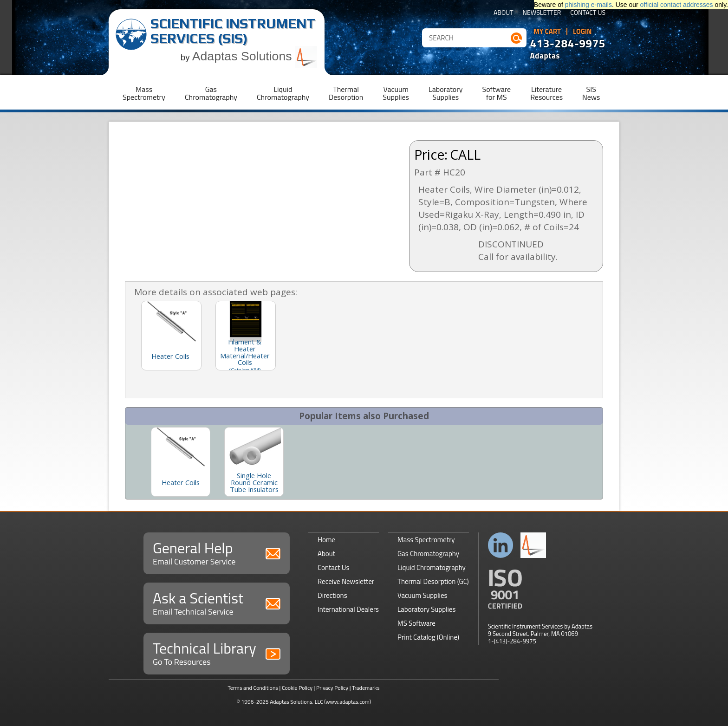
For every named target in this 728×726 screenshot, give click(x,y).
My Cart (547, 32)
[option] (181, 462)
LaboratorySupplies (445, 93)
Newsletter (542, 13)
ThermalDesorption (346, 93)
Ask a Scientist (217, 602)
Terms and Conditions (253, 688)
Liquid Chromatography (432, 567)
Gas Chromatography (428, 554)
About (504, 13)
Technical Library (217, 652)
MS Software (416, 623)
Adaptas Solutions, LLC (296, 702)
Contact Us (588, 13)
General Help (217, 552)
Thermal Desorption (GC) (433, 581)
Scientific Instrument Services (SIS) (233, 31)
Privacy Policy (332, 688)
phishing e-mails (588, 5)
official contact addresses (677, 5)
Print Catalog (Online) (428, 637)
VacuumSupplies (396, 93)
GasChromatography (211, 93)
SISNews (591, 93)
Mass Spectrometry (426, 540)
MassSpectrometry (144, 93)
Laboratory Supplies (426, 609)
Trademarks (366, 688)
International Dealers (348, 609)
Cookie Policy (297, 688)
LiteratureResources (546, 93)
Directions (332, 595)
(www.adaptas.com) (348, 702)
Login (582, 32)
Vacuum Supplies (422, 595)
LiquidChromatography (283, 93)
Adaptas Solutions (255, 56)
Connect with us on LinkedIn (501, 545)
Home (326, 540)
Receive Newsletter (346, 581)
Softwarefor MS (497, 93)
